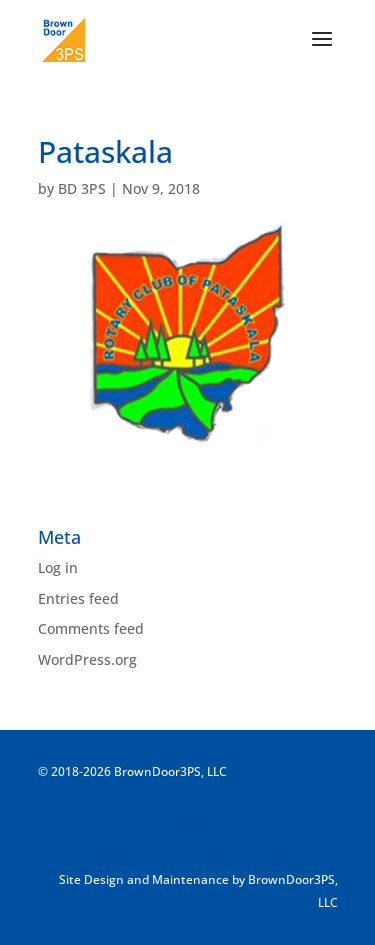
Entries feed (78, 598)
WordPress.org (87, 659)
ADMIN (187, 825)
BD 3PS (82, 188)
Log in (58, 567)
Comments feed (91, 628)
